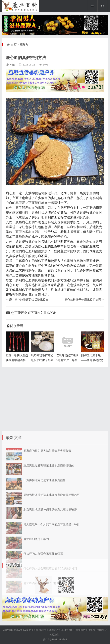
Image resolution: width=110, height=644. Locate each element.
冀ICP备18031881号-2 (55, 640)
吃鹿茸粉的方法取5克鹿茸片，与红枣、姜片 (67, 360)
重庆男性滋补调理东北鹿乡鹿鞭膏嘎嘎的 (49, 539)
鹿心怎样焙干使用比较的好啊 (84, 300)
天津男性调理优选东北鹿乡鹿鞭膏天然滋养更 (52, 568)
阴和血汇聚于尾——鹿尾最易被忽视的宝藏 (92, 360)
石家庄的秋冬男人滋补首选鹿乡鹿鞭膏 (47, 524)
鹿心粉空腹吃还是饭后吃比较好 (27, 300)
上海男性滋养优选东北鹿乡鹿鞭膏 (45, 554)
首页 (14, 45)
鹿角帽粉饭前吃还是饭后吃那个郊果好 (42, 360)
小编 (12, 65)
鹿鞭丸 (24, 45)
